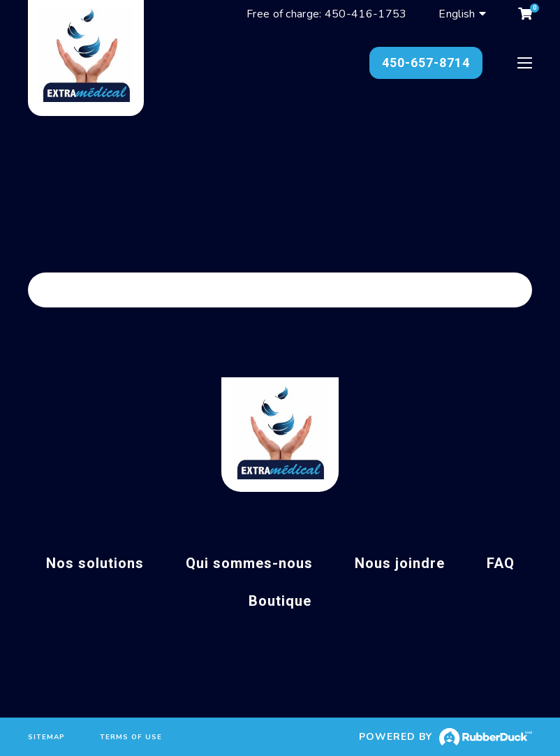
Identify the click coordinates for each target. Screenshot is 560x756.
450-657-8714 (426, 63)
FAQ (501, 563)
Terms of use (131, 737)
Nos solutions (95, 563)
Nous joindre (400, 563)
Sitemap (46, 737)
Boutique (280, 601)
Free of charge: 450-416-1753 (326, 14)
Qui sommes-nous (249, 563)
